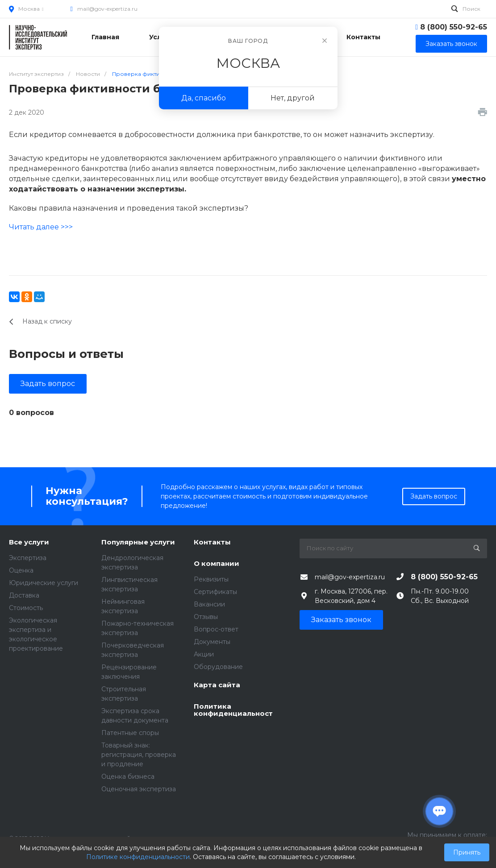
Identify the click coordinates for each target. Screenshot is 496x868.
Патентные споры (130, 733)
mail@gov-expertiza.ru (107, 9)
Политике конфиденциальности (138, 857)
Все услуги (29, 542)
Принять (467, 852)
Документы (212, 642)
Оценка (21, 570)
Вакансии (209, 604)
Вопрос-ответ (216, 629)
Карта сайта (217, 685)
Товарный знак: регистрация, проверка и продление (139, 755)
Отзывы (206, 617)
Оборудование (218, 667)
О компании (217, 564)
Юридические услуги (44, 583)
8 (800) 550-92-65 (454, 27)
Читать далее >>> (41, 227)
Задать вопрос (48, 384)
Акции (204, 654)
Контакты (212, 542)
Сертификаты (215, 592)
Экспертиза (28, 558)
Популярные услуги (138, 542)
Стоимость (26, 608)
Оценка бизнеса (128, 777)
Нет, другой (293, 98)
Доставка (24, 595)
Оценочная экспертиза (139, 789)
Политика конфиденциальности (233, 710)
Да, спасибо (204, 98)
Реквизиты (211, 579)
